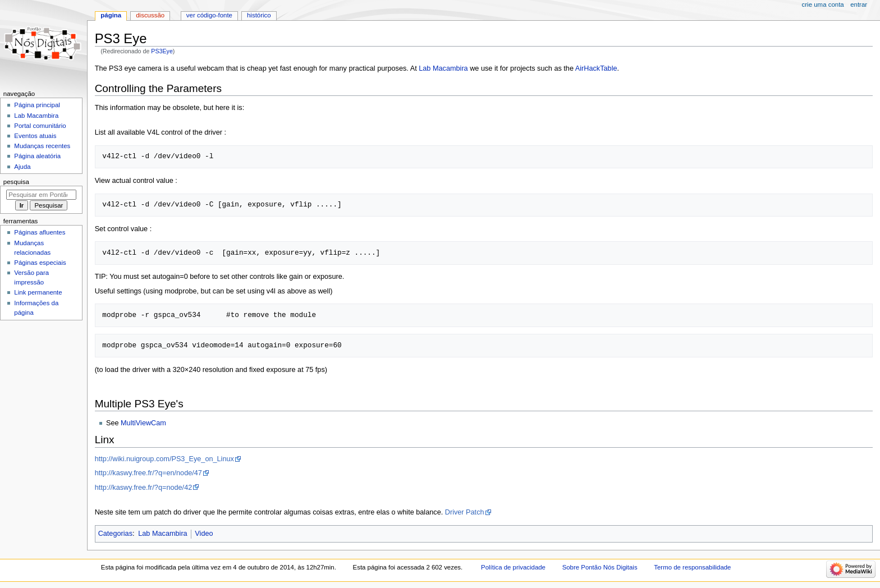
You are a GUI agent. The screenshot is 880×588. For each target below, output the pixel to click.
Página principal (37, 105)
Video (204, 534)
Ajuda (22, 167)
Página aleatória (37, 156)
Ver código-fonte (209, 15)
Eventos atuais (35, 136)
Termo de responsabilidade (692, 567)
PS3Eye (162, 51)
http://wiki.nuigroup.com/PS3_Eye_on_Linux (164, 459)
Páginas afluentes (40, 232)
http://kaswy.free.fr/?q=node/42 (144, 488)
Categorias (115, 534)
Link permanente (38, 292)
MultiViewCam (143, 423)
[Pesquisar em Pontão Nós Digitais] (41, 195)
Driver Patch (465, 512)
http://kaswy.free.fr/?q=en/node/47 (148, 473)
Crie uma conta (823, 4)
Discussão (150, 15)
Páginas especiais (40, 263)
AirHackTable (596, 68)
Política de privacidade (513, 567)
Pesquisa (16, 182)
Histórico (259, 15)
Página (111, 15)
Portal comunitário (40, 126)
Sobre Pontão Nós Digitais (600, 567)
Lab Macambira (443, 68)
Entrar (859, 4)
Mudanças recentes (42, 146)
